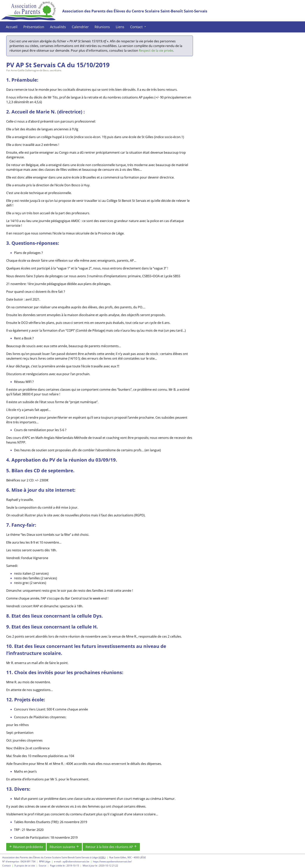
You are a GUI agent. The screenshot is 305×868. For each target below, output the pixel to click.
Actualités (58, 27)
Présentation (34, 27)
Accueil (12, 27)
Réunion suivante (64, 847)
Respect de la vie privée (156, 51)
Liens (120, 27)
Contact (138, 27)
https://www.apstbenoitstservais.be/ (112, 861)
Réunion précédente (26, 847)
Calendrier (80, 27)
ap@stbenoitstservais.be (76, 861)
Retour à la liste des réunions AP (111, 847)
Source (43, 866)
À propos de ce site (25, 866)
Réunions (102, 27)
